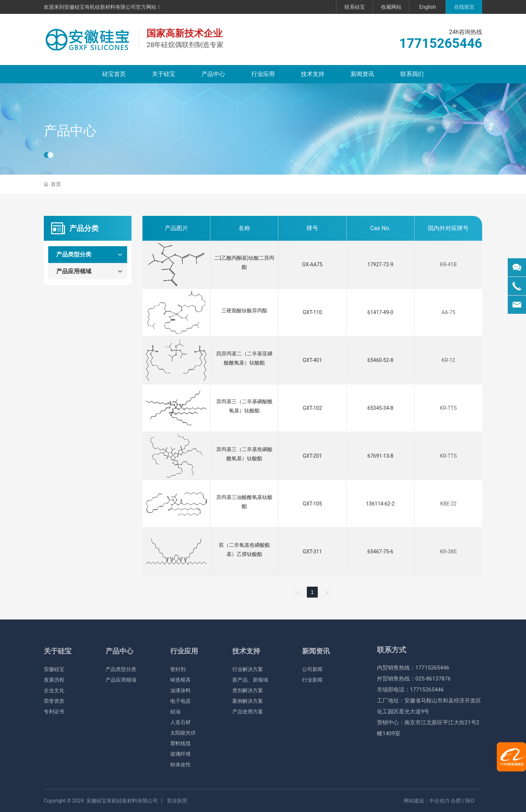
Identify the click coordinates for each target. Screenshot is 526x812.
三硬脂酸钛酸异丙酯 (244, 310)
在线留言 (464, 7)
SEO (470, 801)
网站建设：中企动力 (427, 801)
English (428, 7)
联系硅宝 (355, 7)
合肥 (456, 801)
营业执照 (177, 801)
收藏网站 (391, 7)
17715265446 (441, 43)
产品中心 (70, 145)
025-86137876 (433, 679)
